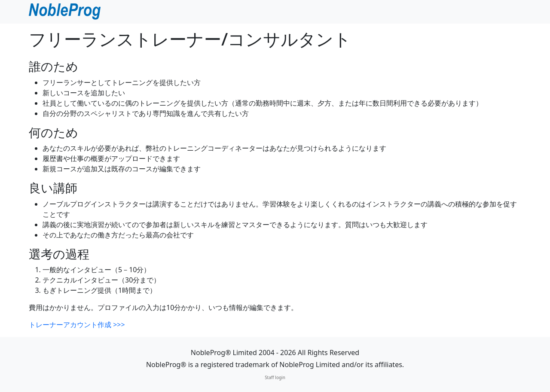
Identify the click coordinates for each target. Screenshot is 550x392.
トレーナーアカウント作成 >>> (77, 325)
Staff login (275, 377)
